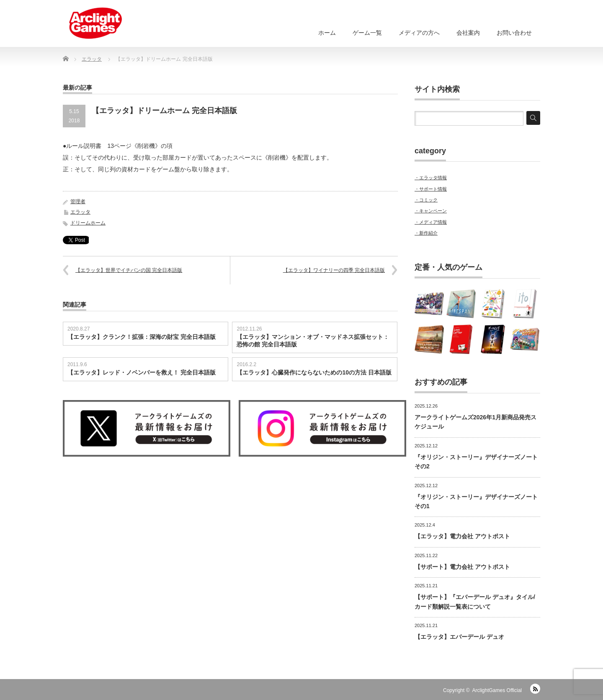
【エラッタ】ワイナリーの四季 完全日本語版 (334, 270)
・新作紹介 (426, 233)
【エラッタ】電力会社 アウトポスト (462, 536)
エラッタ (80, 212)
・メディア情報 (431, 222)
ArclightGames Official (497, 690)
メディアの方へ (419, 33)
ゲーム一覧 (367, 33)
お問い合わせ (514, 33)
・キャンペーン (431, 211)
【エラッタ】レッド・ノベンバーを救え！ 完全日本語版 (142, 372)
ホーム (327, 33)
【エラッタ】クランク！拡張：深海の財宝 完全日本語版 (142, 337)
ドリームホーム (88, 223)
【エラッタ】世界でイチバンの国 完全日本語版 (129, 270)
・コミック (426, 200)
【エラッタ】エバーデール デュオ (459, 637)
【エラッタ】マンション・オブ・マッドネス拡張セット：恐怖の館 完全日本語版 (313, 341)
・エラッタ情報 (431, 178)
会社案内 (468, 33)
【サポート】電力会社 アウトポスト (462, 567)
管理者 (78, 201)
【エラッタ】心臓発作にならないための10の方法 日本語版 (314, 372)
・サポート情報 (431, 189)
